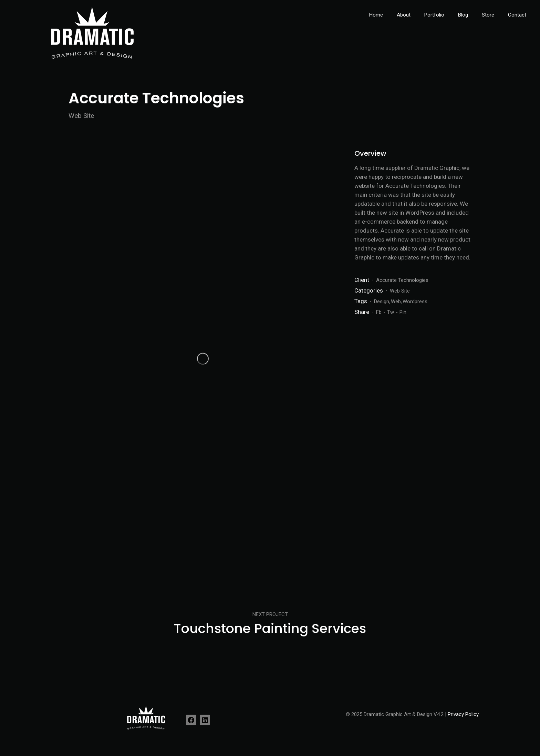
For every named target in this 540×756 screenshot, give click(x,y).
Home (376, 15)
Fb (379, 312)
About (404, 15)
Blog (463, 15)
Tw (391, 312)
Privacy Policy (463, 714)
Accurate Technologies (402, 280)
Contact (517, 15)
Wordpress (415, 302)
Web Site (400, 291)
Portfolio (434, 15)
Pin (403, 312)
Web (396, 302)
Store (488, 15)
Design (382, 302)
